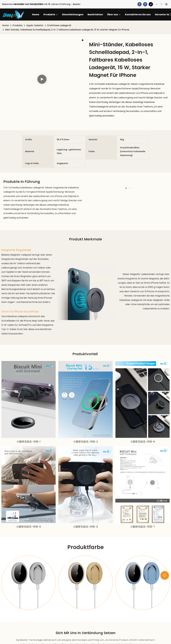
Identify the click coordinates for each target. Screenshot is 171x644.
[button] (170, 15)
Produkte (18, 25)
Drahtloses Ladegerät (59, 25)
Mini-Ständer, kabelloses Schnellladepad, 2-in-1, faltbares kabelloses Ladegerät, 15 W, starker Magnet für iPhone (67, 30)
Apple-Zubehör (35, 25)
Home (5, 25)
